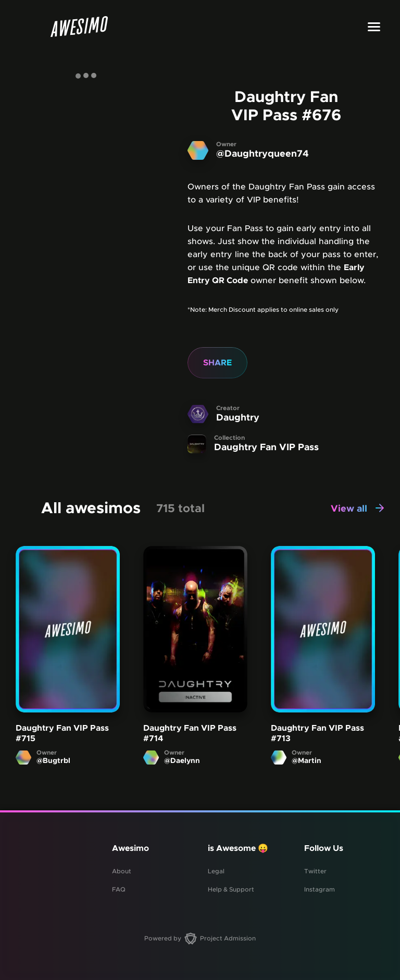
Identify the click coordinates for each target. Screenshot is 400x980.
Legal (216, 871)
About (122, 871)
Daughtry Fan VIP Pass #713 (317, 733)
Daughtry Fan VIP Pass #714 (190, 733)
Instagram (320, 889)
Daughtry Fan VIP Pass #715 (62, 733)
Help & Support (231, 889)
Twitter (315, 871)
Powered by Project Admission (200, 939)
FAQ (119, 889)
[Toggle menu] (374, 27)
